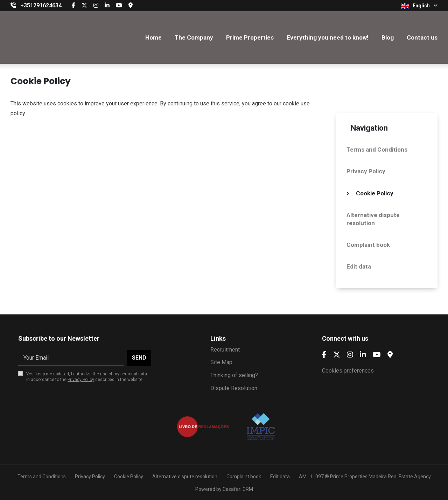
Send (139, 358)
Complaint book (368, 245)
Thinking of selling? (234, 375)
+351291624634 (41, 5)
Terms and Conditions (377, 150)
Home (153, 37)
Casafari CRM (238, 489)
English (419, 6)
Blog (388, 37)
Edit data (359, 266)
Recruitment (225, 350)
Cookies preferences (348, 371)
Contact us (422, 37)
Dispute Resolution (234, 388)
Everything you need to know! (328, 37)
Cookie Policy (375, 193)
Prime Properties (250, 37)
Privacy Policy (366, 171)
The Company (194, 37)
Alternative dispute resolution (373, 219)
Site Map (221, 362)
